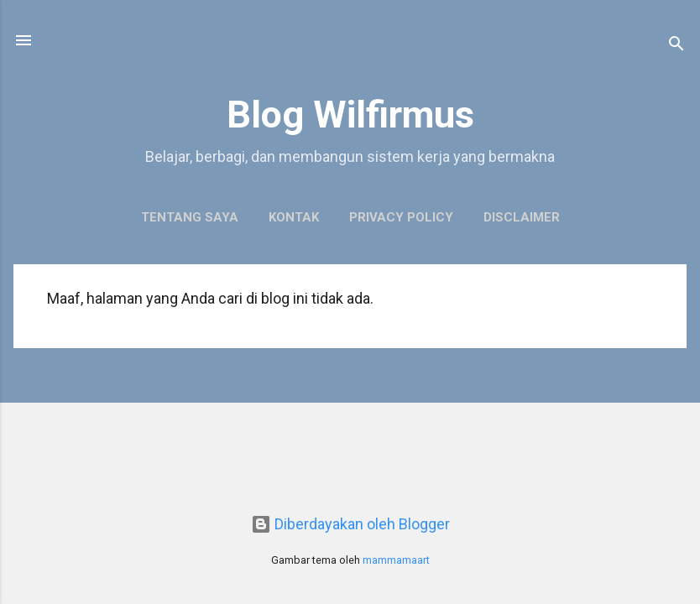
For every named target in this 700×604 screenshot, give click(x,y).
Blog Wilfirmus (350, 115)
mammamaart (396, 560)
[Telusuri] (676, 46)
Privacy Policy (401, 217)
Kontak (294, 217)
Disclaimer (522, 217)
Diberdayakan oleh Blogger (350, 524)
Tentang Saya (190, 217)
